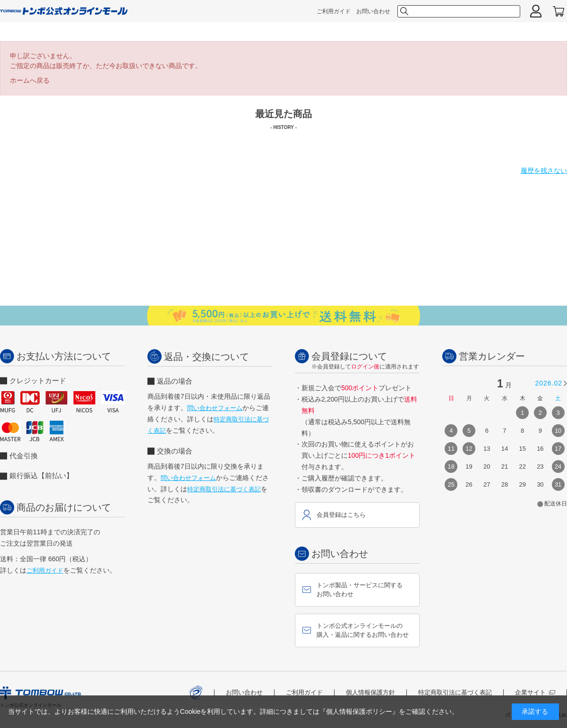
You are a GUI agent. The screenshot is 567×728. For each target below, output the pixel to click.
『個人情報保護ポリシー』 (359, 711)
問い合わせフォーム (215, 408)
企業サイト (535, 692)
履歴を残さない (544, 171)
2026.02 (549, 383)
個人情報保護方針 (370, 692)
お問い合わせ (373, 11)
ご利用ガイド (334, 11)
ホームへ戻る (30, 80)
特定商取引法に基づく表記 (224, 489)
